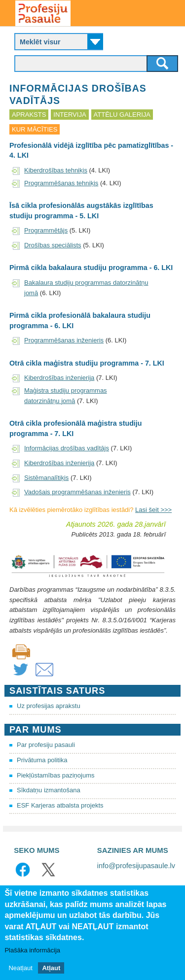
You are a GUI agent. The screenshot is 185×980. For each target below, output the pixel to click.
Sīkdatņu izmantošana (49, 790)
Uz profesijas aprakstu (49, 706)
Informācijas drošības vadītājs (67, 448)
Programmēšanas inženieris (64, 340)
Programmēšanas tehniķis (61, 183)
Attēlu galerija (122, 115)
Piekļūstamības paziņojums (56, 775)
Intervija (70, 115)
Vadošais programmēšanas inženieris (77, 492)
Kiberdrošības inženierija (59, 378)
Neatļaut (20, 968)
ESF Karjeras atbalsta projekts (60, 805)
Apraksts (29, 115)
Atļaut (51, 968)
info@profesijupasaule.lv (136, 866)
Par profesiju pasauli (46, 745)
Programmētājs (46, 230)
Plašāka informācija (32, 951)
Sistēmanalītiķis (46, 478)
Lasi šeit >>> (153, 510)
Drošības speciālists (53, 245)
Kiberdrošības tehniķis (56, 170)
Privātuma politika (42, 760)
